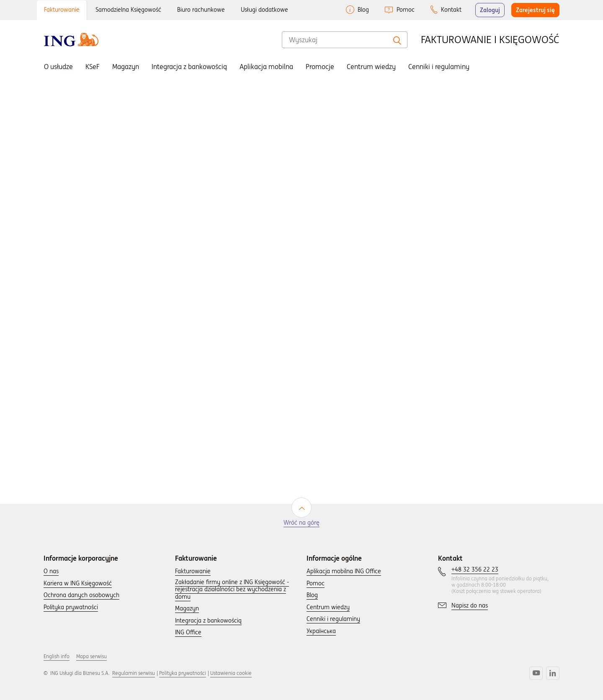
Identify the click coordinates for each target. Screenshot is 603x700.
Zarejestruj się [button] (535, 10)
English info (57, 656)
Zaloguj (490, 10)
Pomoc (406, 10)
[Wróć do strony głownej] (71, 40)
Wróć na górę (301, 523)
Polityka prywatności (183, 673)
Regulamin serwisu (134, 673)
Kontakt (451, 10)
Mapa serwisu (91, 656)
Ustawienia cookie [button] (231, 673)
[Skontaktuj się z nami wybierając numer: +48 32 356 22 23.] (475, 570)
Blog (363, 10)
